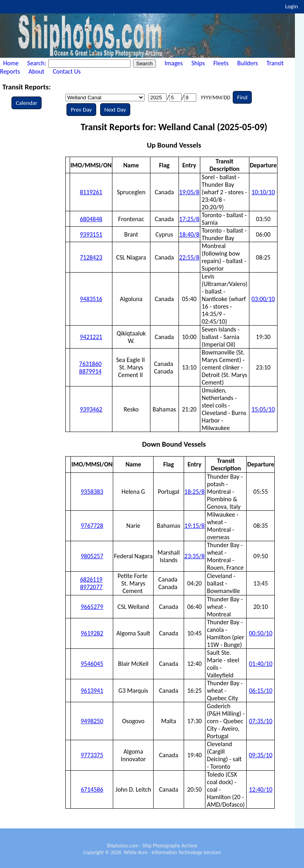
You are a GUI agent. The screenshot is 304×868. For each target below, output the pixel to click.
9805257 (92, 556)
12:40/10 (261, 789)
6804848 (91, 219)
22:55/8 (189, 257)
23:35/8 (195, 556)
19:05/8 (189, 192)
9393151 (91, 234)
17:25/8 (189, 219)
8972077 (91, 587)
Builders (247, 63)
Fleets (221, 63)
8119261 (91, 192)
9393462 (91, 409)
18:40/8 (189, 234)
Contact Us (67, 71)
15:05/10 (263, 409)
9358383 (92, 492)
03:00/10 (263, 299)
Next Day (115, 110)
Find (242, 97)
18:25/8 (195, 492)
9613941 (92, 691)
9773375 (92, 755)
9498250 (92, 721)
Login (292, 6)
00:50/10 (261, 633)
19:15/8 (195, 526)
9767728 (92, 526)
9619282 (92, 633)
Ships (198, 63)
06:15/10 (261, 691)
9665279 (92, 607)
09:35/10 (261, 755)
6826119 (91, 579)
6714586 (92, 789)
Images (174, 63)
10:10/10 (263, 192)
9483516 (91, 299)
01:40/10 (261, 664)
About (36, 71)
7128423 (91, 257)
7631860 (90, 364)
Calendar (27, 103)
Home (11, 63)
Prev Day (81, 110)
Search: (37, 63)
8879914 (90, 371)
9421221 (91, 337)
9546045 (92, 664)
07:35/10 (261, 721)
